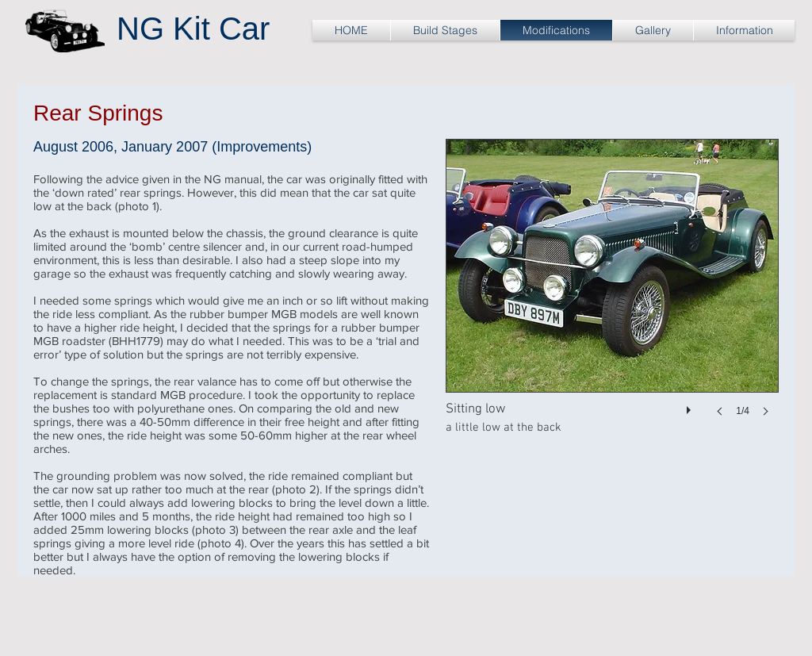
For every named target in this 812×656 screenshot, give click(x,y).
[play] (691, 406)
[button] (612, 293)
